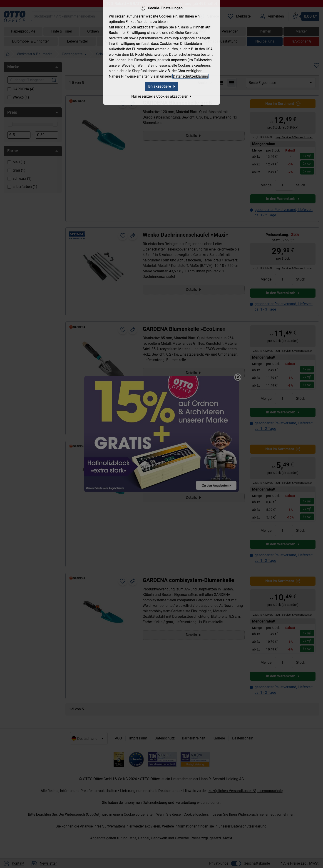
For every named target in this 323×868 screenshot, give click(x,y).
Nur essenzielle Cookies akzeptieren (162, 96)
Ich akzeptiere (162, 86)
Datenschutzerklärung (190, 76)
